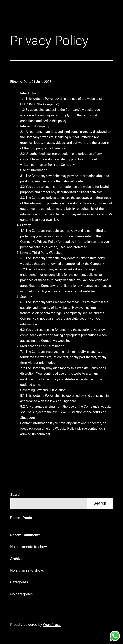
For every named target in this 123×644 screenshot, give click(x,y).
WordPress (52, 624)
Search (16, 494)
